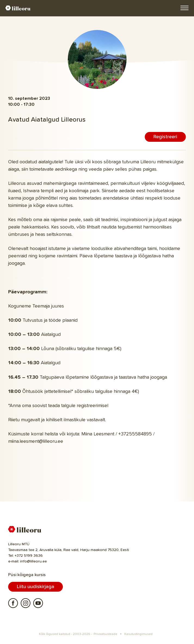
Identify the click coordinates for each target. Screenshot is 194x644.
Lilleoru (18, 8)
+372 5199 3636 (29, 556)
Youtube (38, 603)
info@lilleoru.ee (33, 561)
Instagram (26, 603)
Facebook (13, 603)
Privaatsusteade (105, 634)
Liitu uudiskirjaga (36, 587)
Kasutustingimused (138, 634)
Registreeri (165, 137)
